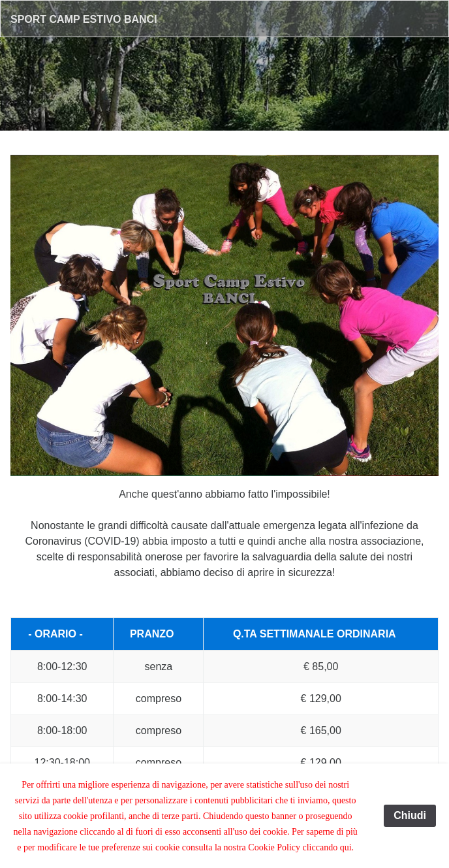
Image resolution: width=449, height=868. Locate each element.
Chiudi (410, 815)
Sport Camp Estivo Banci (84, 19)
